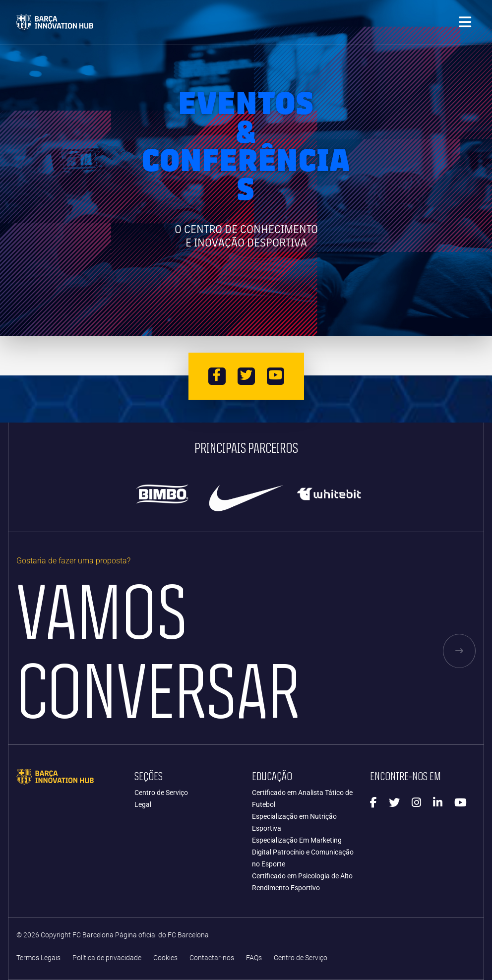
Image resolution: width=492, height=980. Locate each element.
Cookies (165, 958)
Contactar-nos (212, 958)
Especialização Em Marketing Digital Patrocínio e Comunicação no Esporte (303, 852)
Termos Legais (38, 958)
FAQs (254, 958)
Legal (143, 804)
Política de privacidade (107, 958)
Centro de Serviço (161, 793)
